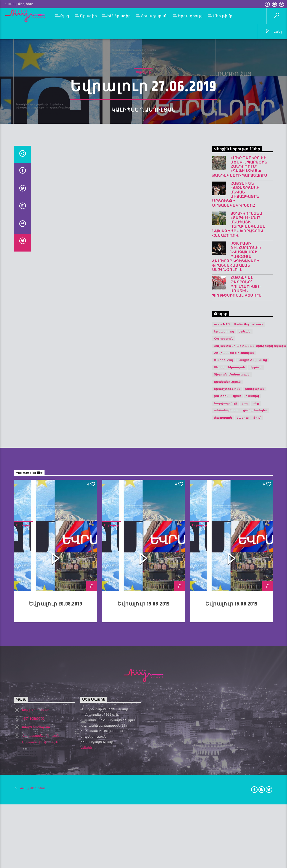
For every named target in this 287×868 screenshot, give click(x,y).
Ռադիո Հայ (224, 748)
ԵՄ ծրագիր (119, 16)
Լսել (273, 32)
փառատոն (223, 806)
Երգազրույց (190, 16)
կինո (237, 784)
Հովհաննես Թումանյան (234, 741)
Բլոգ (65, 16)
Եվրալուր (143, 250)
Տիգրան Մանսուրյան (232, 763)
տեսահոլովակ (226, 798)
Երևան (245, 720)
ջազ (245, 791)
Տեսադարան (154, 16)
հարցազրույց (225, 791)
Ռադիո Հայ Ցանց (252, 748)
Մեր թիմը (222, 16)
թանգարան (255, 777)
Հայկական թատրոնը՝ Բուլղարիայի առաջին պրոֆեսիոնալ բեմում (237, 675)
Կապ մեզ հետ (19, 4)
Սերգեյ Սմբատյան (230, 755)
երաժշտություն (227, 777)
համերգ (252, 784)
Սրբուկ (256, 755)
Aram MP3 (222, 713)
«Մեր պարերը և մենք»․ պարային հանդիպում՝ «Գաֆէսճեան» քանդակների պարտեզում (240, 555)
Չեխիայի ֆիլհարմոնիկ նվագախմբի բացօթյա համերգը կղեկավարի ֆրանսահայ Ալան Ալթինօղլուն (237, 645)
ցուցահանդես (255, 798)
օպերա (243, 806)
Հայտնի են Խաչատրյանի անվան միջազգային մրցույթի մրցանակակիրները (236, 583)
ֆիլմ (257, 806)
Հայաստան (224, 727)
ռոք (256, 791)
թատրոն (221, 784)
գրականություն (227, 770)
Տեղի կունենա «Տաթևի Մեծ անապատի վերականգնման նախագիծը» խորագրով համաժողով (239, 613)
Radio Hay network (249, 713)
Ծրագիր (88, 16)
